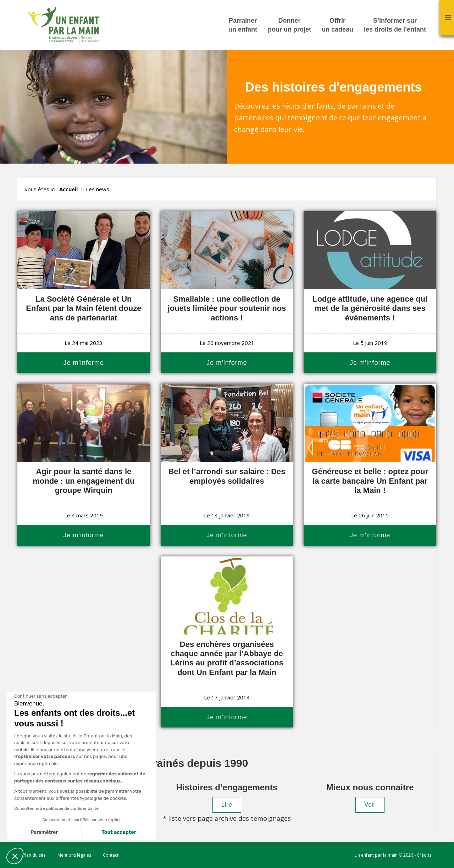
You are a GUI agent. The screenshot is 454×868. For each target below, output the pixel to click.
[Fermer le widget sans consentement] (40, 696)
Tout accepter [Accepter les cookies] (119, 832)
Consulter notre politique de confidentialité (56, 808)
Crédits (424, 855)
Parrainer (243, 26)
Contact (111, 855)
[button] (15, 856)
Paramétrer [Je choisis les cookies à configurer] (44, 832)
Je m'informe (84, 363)
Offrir (337, 26)
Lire (227, 805)
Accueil (68, 189)
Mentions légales (74, 855)
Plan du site (34, 855)
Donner (289, 26)
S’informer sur (395, 26)
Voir (370, 805)
